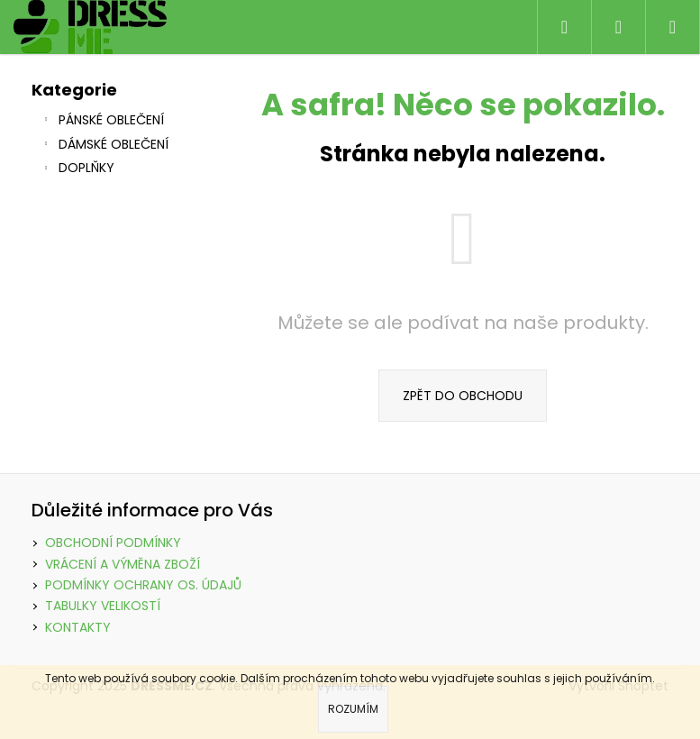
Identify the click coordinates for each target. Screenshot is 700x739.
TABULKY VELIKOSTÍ (103, 606)
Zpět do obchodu (463, 396)
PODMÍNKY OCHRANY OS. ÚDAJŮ (143, 585)
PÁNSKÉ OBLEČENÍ (102, 122)
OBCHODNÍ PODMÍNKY (113, 543)
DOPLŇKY (77, 169)
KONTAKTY (78, 627)
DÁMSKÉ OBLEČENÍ (105, 146)
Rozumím (353, 709)
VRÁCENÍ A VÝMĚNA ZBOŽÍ (123, 564)
